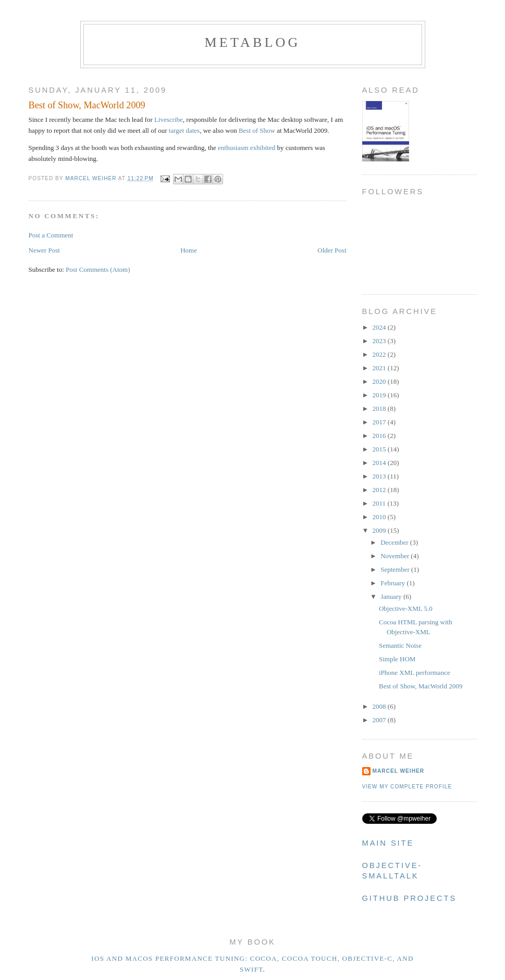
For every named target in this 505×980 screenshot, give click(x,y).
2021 (380, 368)
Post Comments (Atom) (98, 269)
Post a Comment (51, 235)
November (396, 556)
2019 (380, 395)
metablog (253, 42)
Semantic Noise (400, 645)
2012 (380, 490)
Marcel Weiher (399, 771)
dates (193, 130)
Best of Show (257, 130)
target (176, 130)
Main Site (388, 843)
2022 (380, 354)
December (395, 542)
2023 (380, 341)
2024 (380, 327)
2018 (380, 409)
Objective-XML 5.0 (406, 608)
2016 (380, 436)
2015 (380, 449)
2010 (380, 517)
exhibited (263, 148)
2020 (380, 381)
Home (189, 250)
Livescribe (169, 120)
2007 (380, 720)
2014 (380, 463)
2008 (380, 706)
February (393, 583)
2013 (380, 476)
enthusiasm (233, 148)
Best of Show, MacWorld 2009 (421, 686)
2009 (380, 530)
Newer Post (44, 250)
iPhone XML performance (415, 673)
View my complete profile (407, 787)
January (392, 596)
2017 (380, 422)
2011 (380, 503)
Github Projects (410, 898)
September (396, 569)
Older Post (332, 250)
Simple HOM (397, 659)
